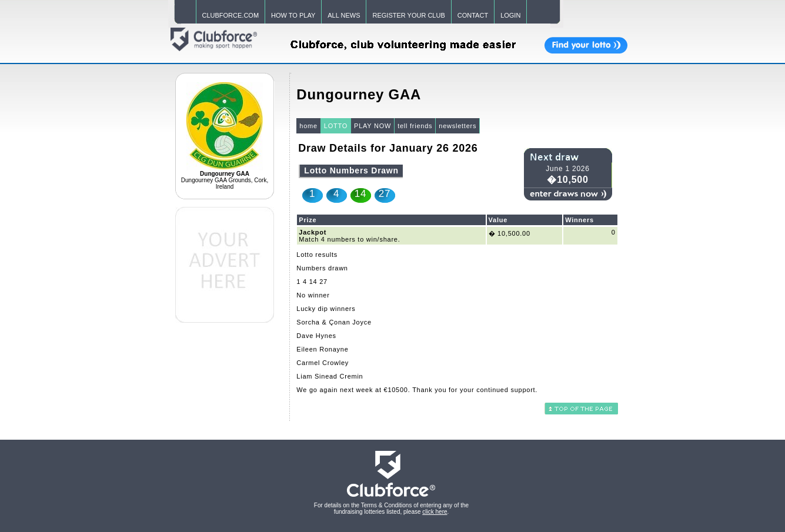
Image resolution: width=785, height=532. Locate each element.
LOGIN (510, 15)
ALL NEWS (344, 15)
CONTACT (473, 15)
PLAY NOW (373, 126)
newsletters (457, 126)
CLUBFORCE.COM (231, 15)
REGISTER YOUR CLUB (408, 15)
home (308, 126)
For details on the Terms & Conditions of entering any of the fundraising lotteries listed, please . (391, 508)
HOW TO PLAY (293, 15)
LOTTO (336, 126)
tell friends (415, 126)
